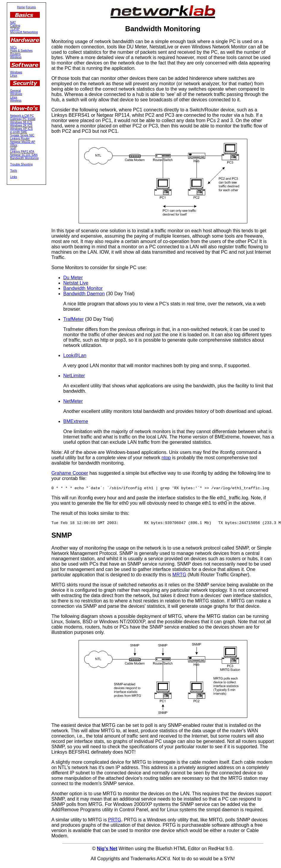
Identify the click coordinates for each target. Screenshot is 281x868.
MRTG (179, 576)
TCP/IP (15, 29)
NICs (13, 47)
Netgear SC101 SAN (24, 155)
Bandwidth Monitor (83, 288)
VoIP (13, 148)
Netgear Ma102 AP (23, 142)
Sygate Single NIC (22, 135)
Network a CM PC (22, 116)
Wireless (16, 57)
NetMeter (73, 401)
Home (21, 7)
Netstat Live (76, 283)
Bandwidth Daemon (84, 294)
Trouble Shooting (21, 164)
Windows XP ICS (21, 129)
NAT (13, 22)
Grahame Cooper (70, 473)
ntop (166, 458)
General (15, 91)
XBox (14, 145)
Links (14, 177)
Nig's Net (107, 850)
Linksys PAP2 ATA (22, 152)
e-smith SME (19, 132)
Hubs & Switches (21, 51)
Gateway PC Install (23, 119)
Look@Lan (75, 355)
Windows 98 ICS (21, 122)
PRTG (115, 822)
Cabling (15, 26)
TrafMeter (74, 319)
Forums (31, 7)
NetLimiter (74, 376)
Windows (16, 72)
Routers (15, 54)
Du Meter (73, 278)
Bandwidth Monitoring (24, 158)
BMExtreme (76, 421)
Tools (14, 171)
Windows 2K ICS (21, 126)
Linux (14, 76)
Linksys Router (20, 139)
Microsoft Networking (24, 32)
